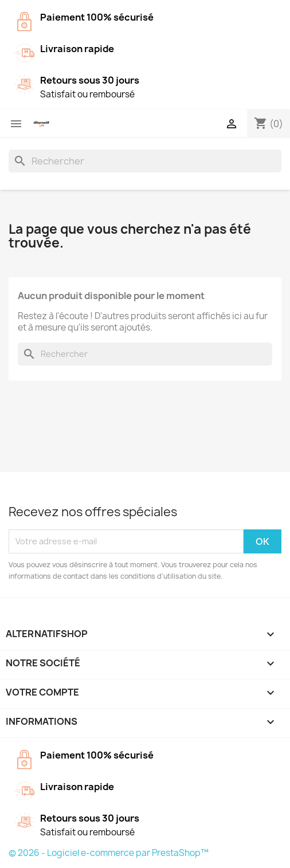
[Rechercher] (145, 161)
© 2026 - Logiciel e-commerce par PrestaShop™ (109, 853)
